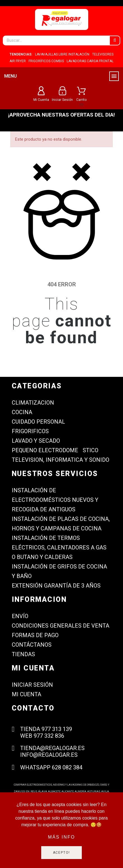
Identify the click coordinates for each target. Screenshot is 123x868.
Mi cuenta (26, 694)
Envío (20, 616)
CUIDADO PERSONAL (38, 422)
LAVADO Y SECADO (36, 441)
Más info (61, 837)
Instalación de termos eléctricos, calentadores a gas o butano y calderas (59, 547)
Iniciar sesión (32, 685)
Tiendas (23, 654)
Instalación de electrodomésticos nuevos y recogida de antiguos (55, 500)
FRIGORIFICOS (30, 431)
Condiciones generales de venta (61, 626)
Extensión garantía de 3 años (56, 586)
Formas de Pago (35, 635)
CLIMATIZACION (33, 403)
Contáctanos (32, 645)
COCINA (22, 412)
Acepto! (62, 853)
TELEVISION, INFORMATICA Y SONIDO (61, 460)
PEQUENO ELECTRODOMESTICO (55, 450)
